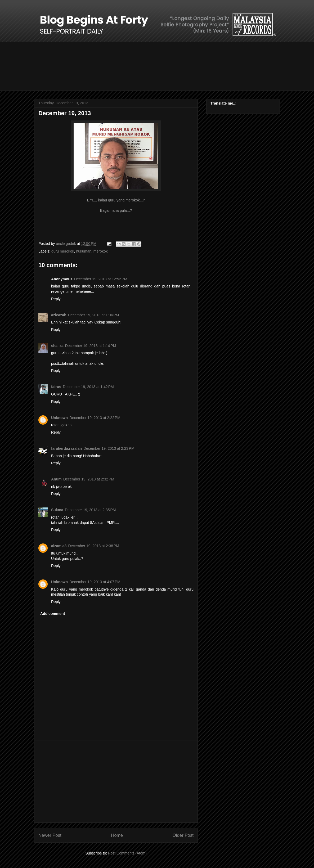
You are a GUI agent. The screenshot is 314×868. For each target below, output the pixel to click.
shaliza (57, 346)
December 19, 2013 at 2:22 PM (95, 418)
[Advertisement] (116, 781)
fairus (56, 387)
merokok (101, 251)
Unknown (59, 418)
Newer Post (50, 835)
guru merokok (63, 251)
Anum (56, 479)
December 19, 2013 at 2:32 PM (89, 479)
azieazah (59, 315)
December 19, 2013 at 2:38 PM (94, 546)
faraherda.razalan (66, 448)
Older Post (183, 835)
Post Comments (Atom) (127, 853)
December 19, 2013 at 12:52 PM (101, 279)
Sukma (57, 510)
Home (117, 835)
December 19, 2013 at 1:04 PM (94, 315)
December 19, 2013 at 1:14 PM (91, 346)
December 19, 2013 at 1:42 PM (88, 387)
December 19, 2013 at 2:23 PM (109, 448)
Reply (56, 299)
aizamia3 (59, 546)
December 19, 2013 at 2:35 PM (90, 510)
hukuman (84, 251)
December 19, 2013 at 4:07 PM (95, 582)
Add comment (53, 614)
